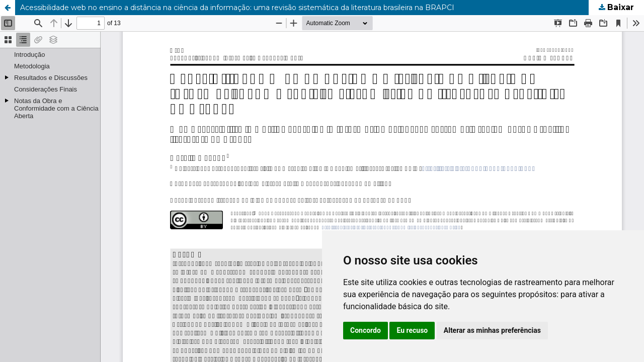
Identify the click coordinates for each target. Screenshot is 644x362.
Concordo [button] (366, 330)
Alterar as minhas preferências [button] (492, 330)
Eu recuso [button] (412, 330)
